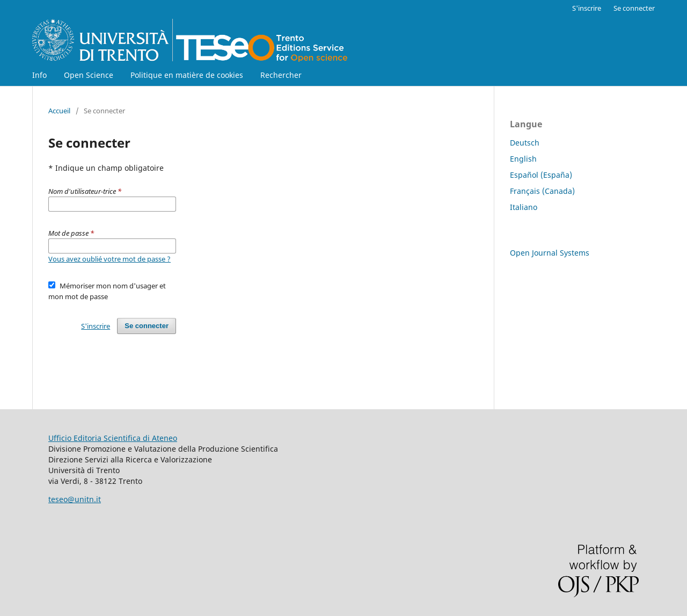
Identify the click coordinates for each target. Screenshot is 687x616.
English (523, 159)
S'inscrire (587, 8)
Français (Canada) (542, 191)
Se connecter (634, 8)
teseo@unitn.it (75, 499)
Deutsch (525, 143)
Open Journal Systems (550, 253)
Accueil (59, 111)
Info (39, 75)
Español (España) (541, 175)
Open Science (89, 75)
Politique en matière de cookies (187, 75)
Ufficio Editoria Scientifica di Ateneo (113, 438)
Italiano (524, 207)
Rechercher (281, 75)
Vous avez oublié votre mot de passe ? (109, 259)
